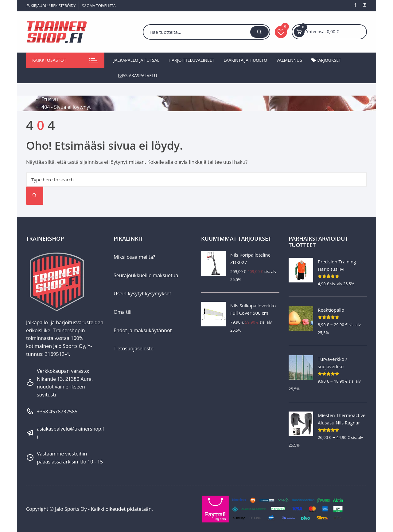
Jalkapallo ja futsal (136, 60)
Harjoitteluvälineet (191, 60)
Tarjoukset (326, 60)
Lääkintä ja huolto (245, 60)
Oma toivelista (99, 6)
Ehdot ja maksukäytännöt (143, 330)
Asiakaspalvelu (138, 75)
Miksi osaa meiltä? (134, 257)
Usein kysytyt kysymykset (142, 294)
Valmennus (289, 60)
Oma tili (123, 312)
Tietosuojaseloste (134, 349)
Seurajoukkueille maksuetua (146, 275)
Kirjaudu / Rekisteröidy (51, 6)
